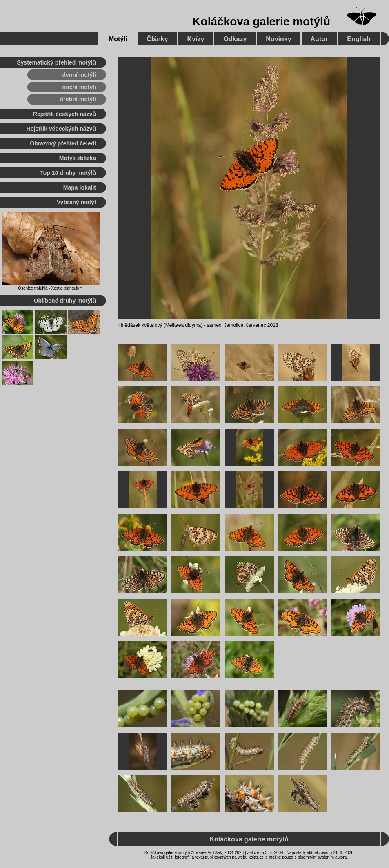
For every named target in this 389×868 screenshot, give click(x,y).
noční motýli (79, 87)
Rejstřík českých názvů (64, 114)
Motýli (118, 39)
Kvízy (196, 39)
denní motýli (79, 75)
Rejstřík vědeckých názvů (61, 129)
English (359, 39)
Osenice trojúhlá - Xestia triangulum (50, 288)
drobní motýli (78, 99)
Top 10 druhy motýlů (68, 173)
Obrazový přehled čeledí (63, 143)
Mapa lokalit (80, 187)
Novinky (278, 39)
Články (157, 39)
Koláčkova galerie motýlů (261, 21)
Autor (319, 39)
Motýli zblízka (78, 158)
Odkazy (235, 39)
